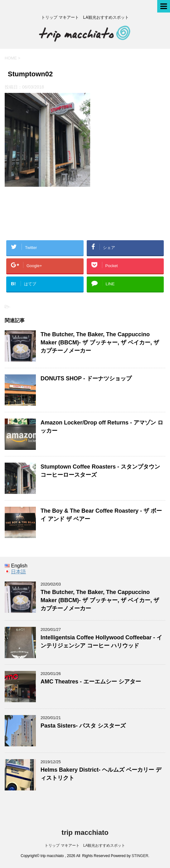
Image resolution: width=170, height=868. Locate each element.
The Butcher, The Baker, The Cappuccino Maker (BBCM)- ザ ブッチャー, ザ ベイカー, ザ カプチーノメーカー (100, 343)
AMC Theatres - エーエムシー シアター (91, 682)
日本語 (18, 572)
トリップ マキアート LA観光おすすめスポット (85, 845)
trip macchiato (85, 832)
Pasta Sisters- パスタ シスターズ (83, 726)
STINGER (140, 856)
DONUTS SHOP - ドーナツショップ (86, 378)
